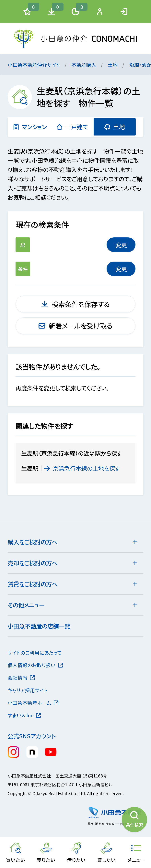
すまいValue (24, 715)
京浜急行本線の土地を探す (82, 468)
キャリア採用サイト (28, 690)
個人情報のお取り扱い (35, 665)
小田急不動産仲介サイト (34, 65)
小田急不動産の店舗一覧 (39, 626)
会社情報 (21, 678)
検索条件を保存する (75, 304)
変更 (121, 245)
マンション (30, 127)
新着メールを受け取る (76, 326)
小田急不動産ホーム (33, 703)
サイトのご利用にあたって (35, 653)
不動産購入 (84, 65)
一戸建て (72, 127)
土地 (113, 65)
